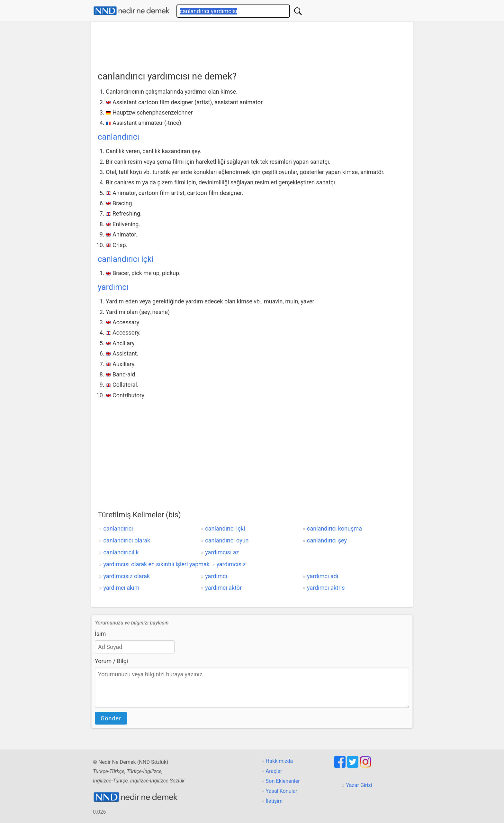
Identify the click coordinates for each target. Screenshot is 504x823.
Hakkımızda (279, 761)
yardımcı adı (323, 576)
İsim (100, 634)
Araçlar (274, 771)
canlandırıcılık (121, 552)
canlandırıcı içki (126, 259)
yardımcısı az (222, 552)
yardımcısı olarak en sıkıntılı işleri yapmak (156, 564)
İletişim (274, 801)
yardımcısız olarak (126, 576)
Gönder (111, 718)
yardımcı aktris (326, 588)
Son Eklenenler (283, 781)
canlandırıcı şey (327, 540)
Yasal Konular (282, 791)
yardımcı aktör (223, 588)
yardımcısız (231, 564)
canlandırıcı (118, 137)
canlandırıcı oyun (227, 540)
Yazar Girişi (359, 785)
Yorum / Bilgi (111, 661)
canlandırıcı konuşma (334, 528)
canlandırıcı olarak (127, 540)
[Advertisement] (252, 44)
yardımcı (113, 287)
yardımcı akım (121, 588)
